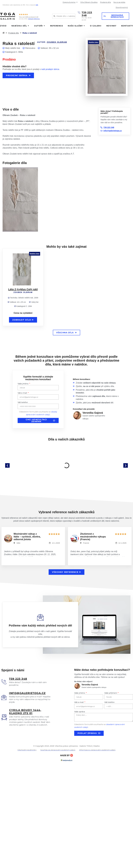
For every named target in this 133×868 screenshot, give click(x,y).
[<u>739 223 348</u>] (4, 682)
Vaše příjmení (111, 693)
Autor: (52, 42)
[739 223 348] (79, 12)
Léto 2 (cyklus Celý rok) (23, 289)
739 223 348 (87, 14)
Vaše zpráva (80, 712)
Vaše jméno (23, 384)
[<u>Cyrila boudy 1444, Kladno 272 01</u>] (4, 717)
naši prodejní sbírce (50, 69)
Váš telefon (23, 402)
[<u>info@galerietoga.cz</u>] (4, 697)
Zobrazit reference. (34, 19)
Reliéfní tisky (94, 42)
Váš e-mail (23, 393)
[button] (7, 465)
